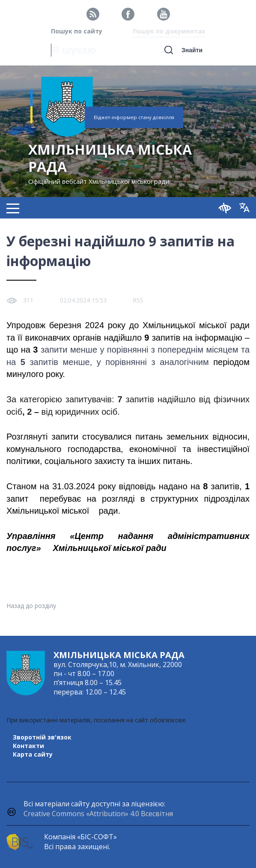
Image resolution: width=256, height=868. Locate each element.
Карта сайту (33, 754)
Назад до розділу (31, 606)
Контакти (28, 746)
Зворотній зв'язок (42, 737)
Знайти (192, 50)
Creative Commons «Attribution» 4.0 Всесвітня (98, 814)
